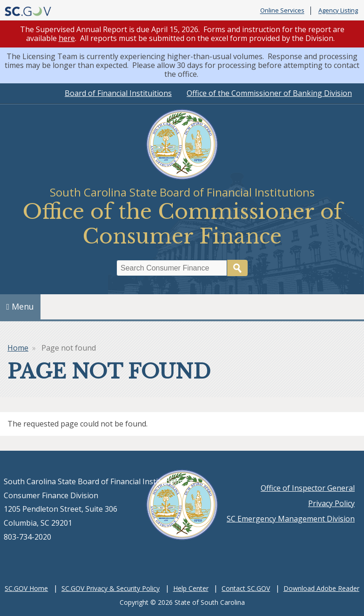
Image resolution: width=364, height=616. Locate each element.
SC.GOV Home (26, 588)
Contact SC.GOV (246, 588)
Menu (20, 306)
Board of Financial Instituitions (118, 93)
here (67, 38)
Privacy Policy (331, 503)
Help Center (191, 588)
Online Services (282, 11)
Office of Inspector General (308, 488)
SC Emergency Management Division (291, 519)
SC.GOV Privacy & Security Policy (111, 588)
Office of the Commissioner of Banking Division (269, 93)
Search (237, 268)
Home (18, 348)
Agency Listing (338, 11)
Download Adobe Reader (321, 588)
